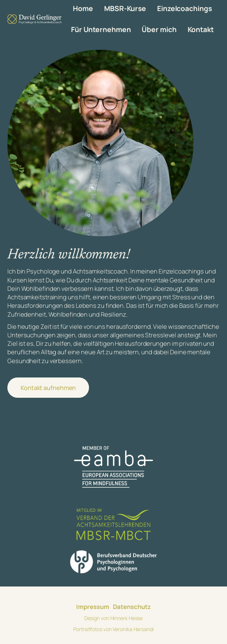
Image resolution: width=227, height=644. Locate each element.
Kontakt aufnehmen (48, 388)
